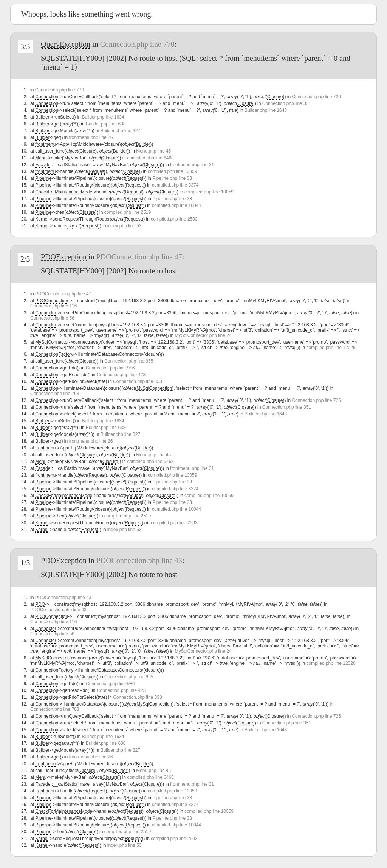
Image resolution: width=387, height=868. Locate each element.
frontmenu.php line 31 (192, 165)
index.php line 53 (125, 226)
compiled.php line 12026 (331, 348)
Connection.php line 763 (55, 394)
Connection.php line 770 (137, 44)
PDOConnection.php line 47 (139, 257)
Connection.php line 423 (121, 375)
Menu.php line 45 (153, 151)
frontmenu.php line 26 (91, 137)
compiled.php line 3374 (175, 185)
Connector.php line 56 (52, 318)
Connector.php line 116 (53, 306)
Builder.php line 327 (120, 131)
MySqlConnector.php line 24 (203, 335)
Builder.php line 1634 (103, 117)
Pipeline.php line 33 (172, 178)
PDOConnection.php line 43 (139, 561)
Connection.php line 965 (129, 361)
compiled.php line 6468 (150, 158)
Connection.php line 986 (110, 368)
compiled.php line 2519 (128, 212)
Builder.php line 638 (106, 124)
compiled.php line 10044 (176, 205)
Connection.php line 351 (287, 103)
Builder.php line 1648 (266, 110)
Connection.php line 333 (137, 381)
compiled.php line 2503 (174, 219)
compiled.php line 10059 (172, 171)
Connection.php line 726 (316, 97)
